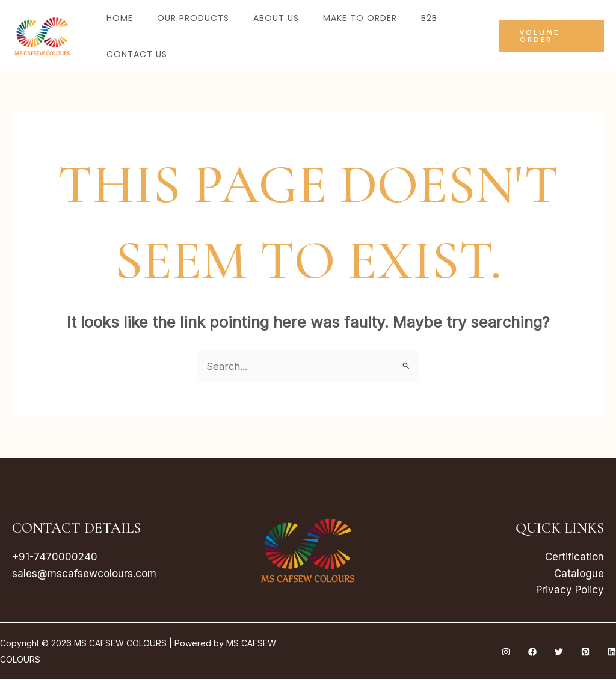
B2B (429, 18)
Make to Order (360, 18)
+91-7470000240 (55, 557)
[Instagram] (506, 652)
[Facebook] (532, 652)
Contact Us (137, 54)
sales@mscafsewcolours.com (84, 574)
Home (120, 18)
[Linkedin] (612, 652)
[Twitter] (559, 652)
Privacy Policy (570, 590)
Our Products (193, 18)
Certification (574, 557)
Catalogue (579, 574)
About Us (276, 18)
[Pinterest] (585, 652)
